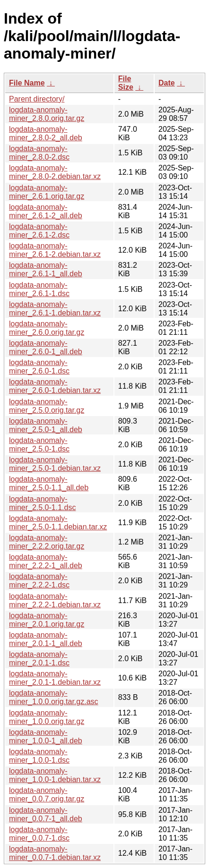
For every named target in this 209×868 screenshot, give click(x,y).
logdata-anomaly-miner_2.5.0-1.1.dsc (42, 503)
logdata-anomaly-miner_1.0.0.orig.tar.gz (47, 717)
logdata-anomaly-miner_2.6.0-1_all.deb (46, 347)
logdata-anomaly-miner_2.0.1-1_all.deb (46, 639)
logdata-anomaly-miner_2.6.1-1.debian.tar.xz (55, 309)
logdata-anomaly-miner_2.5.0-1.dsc (39, 445)
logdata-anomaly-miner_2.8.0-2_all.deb (46, 133)
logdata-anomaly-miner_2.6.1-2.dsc (39, 231)
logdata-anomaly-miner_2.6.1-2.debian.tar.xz (55, 250)
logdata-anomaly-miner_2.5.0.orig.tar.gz (47, 406)
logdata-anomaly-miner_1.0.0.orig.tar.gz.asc (54, 697)
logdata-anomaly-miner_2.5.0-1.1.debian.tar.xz (58, 523)
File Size (126, 83)
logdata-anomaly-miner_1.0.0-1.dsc (39, 756)
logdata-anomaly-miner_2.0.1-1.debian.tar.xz (55, 678)
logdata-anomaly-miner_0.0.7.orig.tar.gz (47, 795)
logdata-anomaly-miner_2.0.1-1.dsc (39, 659)
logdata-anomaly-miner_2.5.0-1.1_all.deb (49, 483)
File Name (27, 83)
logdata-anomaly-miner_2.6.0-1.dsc (39, 367)
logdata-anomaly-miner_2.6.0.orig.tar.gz (47, 328)
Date (167, 83)
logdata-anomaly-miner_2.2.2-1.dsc (39, 581)
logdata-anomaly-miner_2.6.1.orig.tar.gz (47, 192)
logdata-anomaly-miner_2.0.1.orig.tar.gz (47, 620)
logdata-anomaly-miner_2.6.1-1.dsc (39, 289)
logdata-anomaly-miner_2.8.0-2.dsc (39, 153)
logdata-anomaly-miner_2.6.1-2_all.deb (46, 211)
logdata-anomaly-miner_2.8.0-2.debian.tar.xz (55, 172)
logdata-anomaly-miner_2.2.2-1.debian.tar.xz (55, 600)
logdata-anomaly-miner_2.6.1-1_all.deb (46, 269)
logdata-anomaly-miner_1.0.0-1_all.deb (46, 736)
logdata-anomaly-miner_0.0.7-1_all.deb (46, 814)
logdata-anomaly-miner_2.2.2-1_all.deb (46, 561)
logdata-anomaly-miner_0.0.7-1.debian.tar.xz (55, 853)
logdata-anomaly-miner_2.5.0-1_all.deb (46, 425)
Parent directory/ (37, 99)
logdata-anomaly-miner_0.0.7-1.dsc (39, 834)
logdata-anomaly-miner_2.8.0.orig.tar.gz (47, 114)
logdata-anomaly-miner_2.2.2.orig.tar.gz (47, 542)
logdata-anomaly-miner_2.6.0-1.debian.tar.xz (55, 386)
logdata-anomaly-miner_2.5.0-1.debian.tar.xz (55, 464)
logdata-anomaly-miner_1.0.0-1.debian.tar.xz (55, 775)
